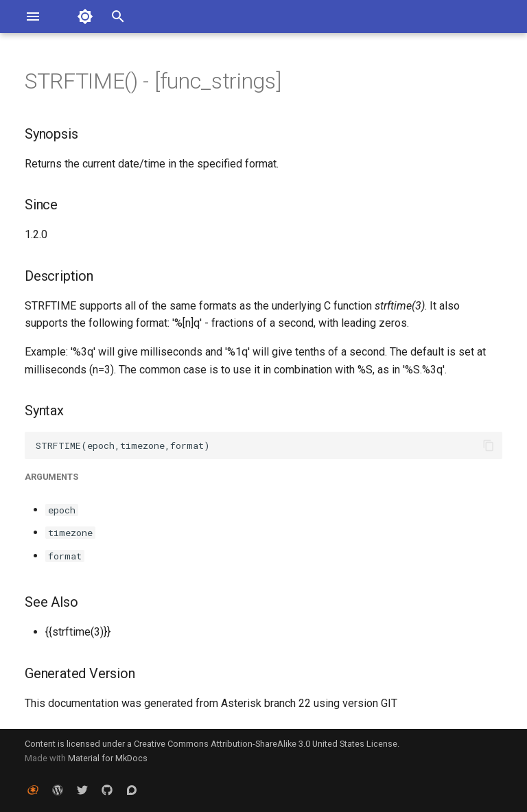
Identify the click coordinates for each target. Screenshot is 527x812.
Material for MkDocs (108, 758)
